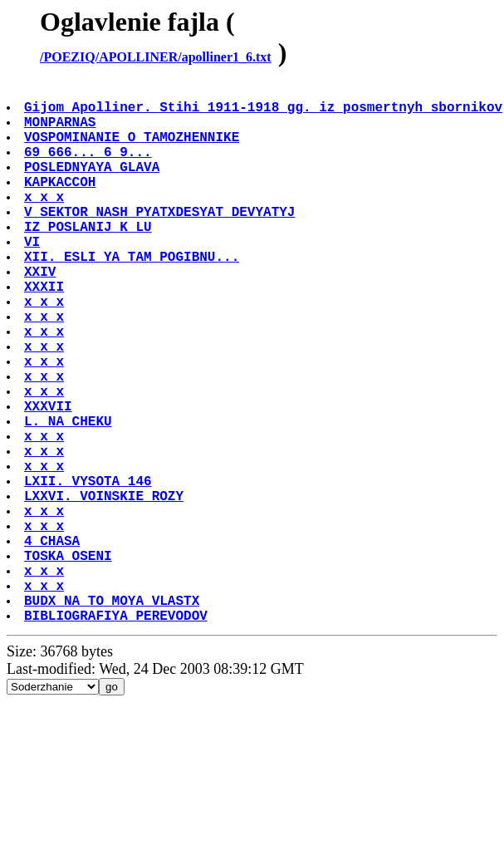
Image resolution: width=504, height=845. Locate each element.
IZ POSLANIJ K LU (90, 259)
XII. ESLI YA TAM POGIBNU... (133, 296)
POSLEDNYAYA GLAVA (93, 186)
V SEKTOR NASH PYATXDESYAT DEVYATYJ (161, 241)
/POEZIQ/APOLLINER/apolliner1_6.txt (156, 57)
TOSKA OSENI (70, 661)
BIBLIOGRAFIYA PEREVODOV (117, 734)
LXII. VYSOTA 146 (90, 570)
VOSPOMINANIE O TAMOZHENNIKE (133, 150)
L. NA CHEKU (70, 497)
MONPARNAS (61, 131)
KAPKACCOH (61, 204)
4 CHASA (54, 643)
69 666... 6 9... (90, 168)
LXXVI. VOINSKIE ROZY (105, 588)
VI (34, 278)
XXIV (42, 314)
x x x (46, 223)
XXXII (46, 332)
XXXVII (50, 479)
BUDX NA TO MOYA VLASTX (113, 716)
